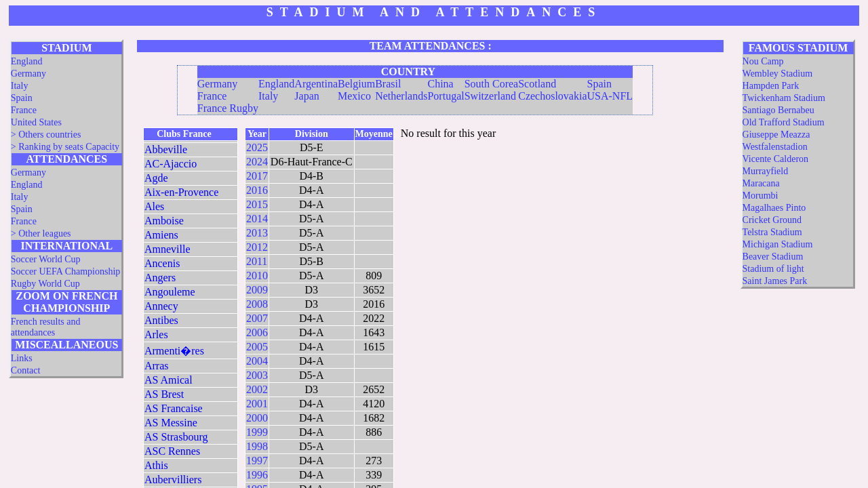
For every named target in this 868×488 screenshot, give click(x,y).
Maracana (761, 183)
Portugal (446, 96)
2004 (257, 361)
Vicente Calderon (776, 159)
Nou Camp (763, 61)
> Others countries (46, 135)
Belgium (356, 84)
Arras (157, 366)
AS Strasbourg (176, 437)
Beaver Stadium (773, 257)
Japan (307, 96)
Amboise (164, 221)
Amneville (167, 249)
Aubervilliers (173, 480)
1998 (257, 446)
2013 (257, 233)
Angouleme (170, 292)
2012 (257, 247)
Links (22, 358)
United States (36, 122)
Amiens (161, 235)
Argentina (316, 84)
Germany (28, 74)
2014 (257, 219)
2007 (257, 318)
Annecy (161, 306)
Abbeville (166, 149)
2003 (257, 375)
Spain (22, 98)
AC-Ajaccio (171, 164)
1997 (257, 461)
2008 (257, 304)
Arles (156, 334)
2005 (257, 347)
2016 (257, 190)
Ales (154, 206)
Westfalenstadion (775, 147)
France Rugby (228, 108)
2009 (257, 290)
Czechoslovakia (552, 96)
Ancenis (162, 263)
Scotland (537, 84)
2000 (257, 418)
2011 (257, 261)
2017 (257, 176)
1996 (257, 475)
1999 (257, 432)
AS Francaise (174, 408)
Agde (156, 178)
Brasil (388, 84)
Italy (20, 86)
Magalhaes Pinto (774, 208)
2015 (257, 204)
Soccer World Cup (46, 259)
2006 (257, 332)
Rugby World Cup (45, 284)
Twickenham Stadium (784, 98)
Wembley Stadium (777, 74)
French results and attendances (46, 327)
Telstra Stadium (772, 232)
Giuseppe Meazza (776, 135)
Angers (160, 278)
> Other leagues (41, 233)
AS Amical (169, 380)
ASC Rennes (172, 451)
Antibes (161, 320)
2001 (257, 404)
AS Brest (164, 394)
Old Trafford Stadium (784, 122)
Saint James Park (775, 281)
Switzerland (490, 96)
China (440, 84)
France (24, 110)
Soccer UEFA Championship (66, 271)
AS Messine (171, 423)
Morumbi (761, 196)
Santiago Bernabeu (778, 110)
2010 (257, 276)
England (27, 61)
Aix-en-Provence (181, 192)
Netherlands (401, 96)
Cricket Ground (772, 220)
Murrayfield (766, 171)
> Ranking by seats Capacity (65, 147)
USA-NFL (610, 96)
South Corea (492, 84)
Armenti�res (174, 351)
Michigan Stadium (778, 244)
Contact (26, 370)
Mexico (354, 96)
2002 (257, 389)
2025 (257, 147)
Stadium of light (773, 269)
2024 (257, 162)
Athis (156, 465)
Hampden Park (771, 86)
